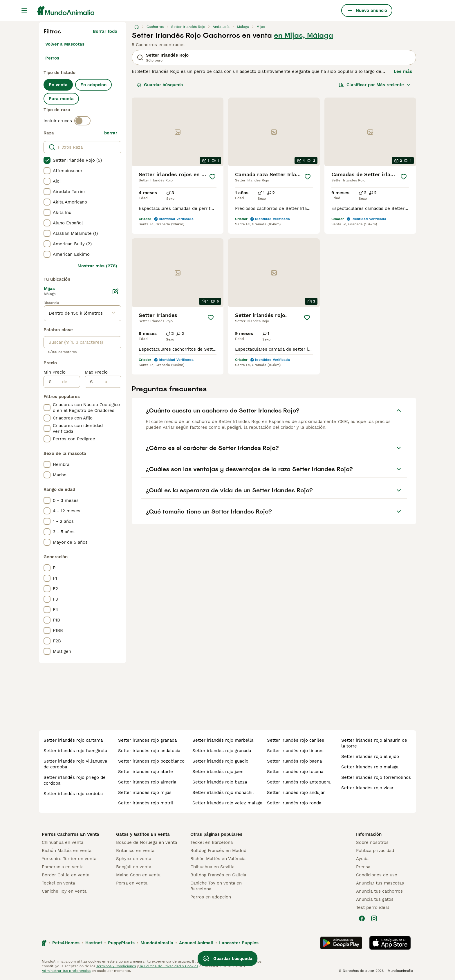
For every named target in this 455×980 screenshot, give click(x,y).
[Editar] (115, 291)
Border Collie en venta (66, 875)
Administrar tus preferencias (66, 971)
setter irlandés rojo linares (295, 751)
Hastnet (94, 943)
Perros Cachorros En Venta (71, 834)
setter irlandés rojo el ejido (370, 756)
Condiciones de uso (377, 875)
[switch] (82, 121)
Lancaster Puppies (239, 943)
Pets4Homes (66, 943)
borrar (111, 133)
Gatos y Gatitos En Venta (143, 834)
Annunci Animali (196, 943)
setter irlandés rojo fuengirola (75, 751)
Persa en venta (132, 883)
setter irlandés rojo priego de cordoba (75, 780)
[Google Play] (341, 943)
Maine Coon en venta (138, 875)
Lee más (403, 71)
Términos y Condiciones (116, 966)
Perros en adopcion (211, 897)
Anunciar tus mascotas (380, 883)
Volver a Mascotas (65, 44)
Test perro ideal (373, 907)
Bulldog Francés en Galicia (218, 875)
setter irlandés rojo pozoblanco (151, 761)
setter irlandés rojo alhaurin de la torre (374, 743)
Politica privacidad (375, 851)
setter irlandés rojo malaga (370, 767)
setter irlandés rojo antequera (299, 782)
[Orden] (375, 85)
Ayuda (362, 859)
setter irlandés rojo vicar (367, 788)
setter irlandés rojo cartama (73, 740)
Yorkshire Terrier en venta (69, 859)
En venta (58, 85)
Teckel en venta (58, 883)
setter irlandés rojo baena (294, 761)
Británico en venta (135, 851)
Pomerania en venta (63, 867)
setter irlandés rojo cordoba (73, 794)
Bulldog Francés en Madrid (218, 851)
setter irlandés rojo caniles (296, 740)
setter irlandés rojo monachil (223, 792)
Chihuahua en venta (63, 842)
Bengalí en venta (134, 867)
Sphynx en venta (134, 859)
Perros (52, 58)
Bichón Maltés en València (218, 859)
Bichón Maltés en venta (67, 851)
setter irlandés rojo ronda (294, 803)
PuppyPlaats (121, 943)
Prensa (363, 867)
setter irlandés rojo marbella (223, 740)
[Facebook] (362, 918)
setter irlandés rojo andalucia (149, 751)
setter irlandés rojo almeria (147, 782)
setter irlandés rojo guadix (220, 761)
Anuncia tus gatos (375, 899)
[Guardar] (212, 177)
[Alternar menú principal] (24, 10)
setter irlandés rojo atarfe (146, 772)
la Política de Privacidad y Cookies (168, 966)
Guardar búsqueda (160, 85)
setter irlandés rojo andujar (296, 792)
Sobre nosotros (372, 842)
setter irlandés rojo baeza (220, 782)
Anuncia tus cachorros (379, 891)
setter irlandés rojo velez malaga (227, 803)
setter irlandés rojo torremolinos (376, 777)
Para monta (61, 99)
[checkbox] (47, 160)
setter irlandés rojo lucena (295, 772)
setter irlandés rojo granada (147, 740)
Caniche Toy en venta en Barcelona (216, 886)
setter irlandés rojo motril (146, 803)
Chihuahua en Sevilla (212, 867)
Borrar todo (105, 31)
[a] (107, 382)
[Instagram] (374, 918)
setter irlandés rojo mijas (145, 792)
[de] (66, 382)
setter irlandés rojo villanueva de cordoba (75, 764)
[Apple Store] (390, 943)
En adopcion (93, 85)
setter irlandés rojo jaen (218, 772)
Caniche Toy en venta (64, 891)
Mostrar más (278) (97, 266)
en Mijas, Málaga (304, 35)
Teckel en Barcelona (212, 842)
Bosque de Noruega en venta (147, 842)
